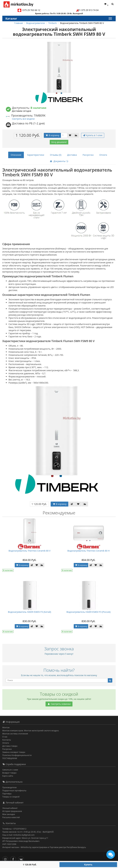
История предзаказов (12, 811)
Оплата (103, 155)
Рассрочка (88, 155)
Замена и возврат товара (14, 752)
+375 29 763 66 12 (31, 10)
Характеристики (36, 155)
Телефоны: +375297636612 (14, 829)
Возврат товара (9, 773)
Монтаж (6, 727)
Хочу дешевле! (59, 142)
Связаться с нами (10, 770)
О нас (5, 737)
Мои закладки (9, 814)
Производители (9, 787)
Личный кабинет (10, 808)
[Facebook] (14, 859)
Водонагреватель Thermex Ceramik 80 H (88, 551)
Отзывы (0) (56, 155)
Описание (16, 155)
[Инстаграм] (6, 859)
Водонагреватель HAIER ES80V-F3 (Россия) (88, 612)
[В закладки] (70, 135)
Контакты (7, 740)
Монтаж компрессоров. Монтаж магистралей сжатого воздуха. (31, 731)
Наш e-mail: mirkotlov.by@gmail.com (18, 835)
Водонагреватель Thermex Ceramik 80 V (30, 551)
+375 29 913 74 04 (89, 10)
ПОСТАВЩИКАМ (10, 758)
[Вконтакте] (22, 859)
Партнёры (7, 794)
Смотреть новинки (59, 704)
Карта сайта (8, 776)
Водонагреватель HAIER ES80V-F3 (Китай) (30, 612)
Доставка (72, 155)
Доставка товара (10, 746)
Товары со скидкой (11, 797)
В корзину (52, 135)
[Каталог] (110, 18)
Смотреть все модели (23, 119)
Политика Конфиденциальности (17, 755)
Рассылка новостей (11, 817)
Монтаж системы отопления (15, 734)
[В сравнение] (76, 135)
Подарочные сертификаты (14, 791)
